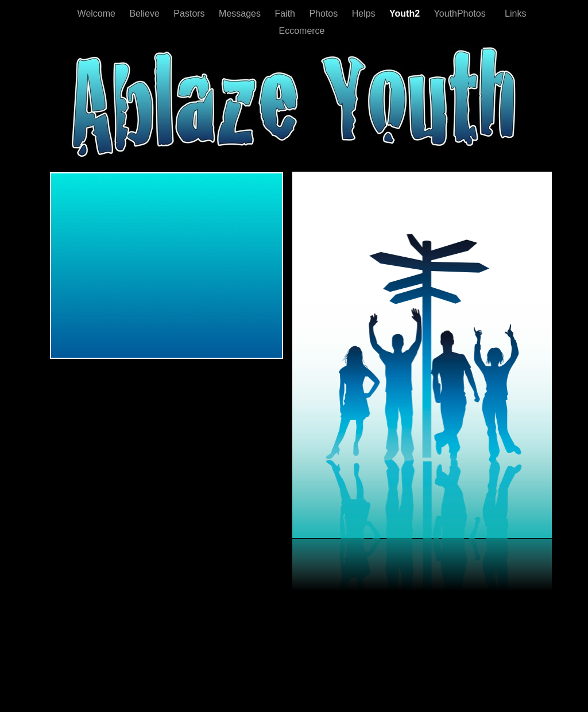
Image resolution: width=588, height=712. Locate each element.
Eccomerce (301, 31)
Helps (365, 13)
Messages (241, 13)
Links (513, 13)
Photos (324, 13)
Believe (146, 13)
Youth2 (406, 13)
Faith (286, 13)
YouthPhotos (461, 13)
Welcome (98, 13)
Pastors (190, 13)
